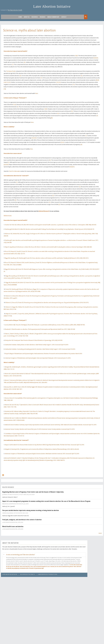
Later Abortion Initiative (52, 6)
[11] (7, 82)
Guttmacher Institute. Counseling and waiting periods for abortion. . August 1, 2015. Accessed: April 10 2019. (40, 349)
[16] (5, 89)
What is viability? (9, 127)
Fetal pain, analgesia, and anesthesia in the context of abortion (22, 520)
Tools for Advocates (14, 171)
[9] (98, 80)
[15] (74, 84)
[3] (94, 58)
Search (86, 17)
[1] (76, 56)
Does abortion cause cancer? (13, 153)
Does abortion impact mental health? (16, 51)
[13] (57, 82)
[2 (15, 104)
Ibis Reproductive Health (15, 10)
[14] (59, 82)
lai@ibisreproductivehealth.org (47, 574)
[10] (5, 82)
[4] (96, 58)
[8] (97, 80)
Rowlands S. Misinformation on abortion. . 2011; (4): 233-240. (40, 329)
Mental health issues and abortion (13, 526)
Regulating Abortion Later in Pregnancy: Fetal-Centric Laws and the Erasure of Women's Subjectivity (33, 492)
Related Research (44, 211)
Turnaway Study (11, 71)
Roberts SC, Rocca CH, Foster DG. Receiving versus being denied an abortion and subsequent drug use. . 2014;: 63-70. (47, 303)
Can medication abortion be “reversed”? (16, 176)
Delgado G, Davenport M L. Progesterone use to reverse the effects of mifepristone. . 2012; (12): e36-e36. (42, 449)
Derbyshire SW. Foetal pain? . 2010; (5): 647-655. (34, 340)
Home (20, 17)
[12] (9, 82)
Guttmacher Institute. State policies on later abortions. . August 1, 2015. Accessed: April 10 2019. (37, 345)
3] (18, 107)
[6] (20, 76)
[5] (97, 58)
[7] (41, 78)
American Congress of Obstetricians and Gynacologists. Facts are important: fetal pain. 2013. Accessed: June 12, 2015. (38, 358)
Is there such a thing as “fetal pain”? (15, 98)
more (100, 533)
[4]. (47, 109)
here (37, 93)
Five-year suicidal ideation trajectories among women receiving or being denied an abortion (31, 510)
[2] (77, 56)
